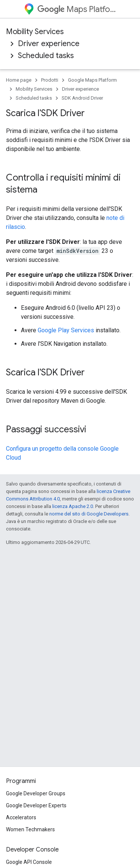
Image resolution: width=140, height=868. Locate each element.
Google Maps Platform (92, 80)
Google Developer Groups (36, 793)
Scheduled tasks (46, 56)
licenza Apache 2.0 (73, 506)
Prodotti (50, 80)
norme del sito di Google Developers (89, 514)
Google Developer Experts (36, 805)
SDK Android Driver (82, 98)
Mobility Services (35, 32)
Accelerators (21, 817)
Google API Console (29, 862)
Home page (19, 80)
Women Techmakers (30, 829)
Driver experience (49, 44)
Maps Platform (77, 9)
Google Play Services (66, 330)
